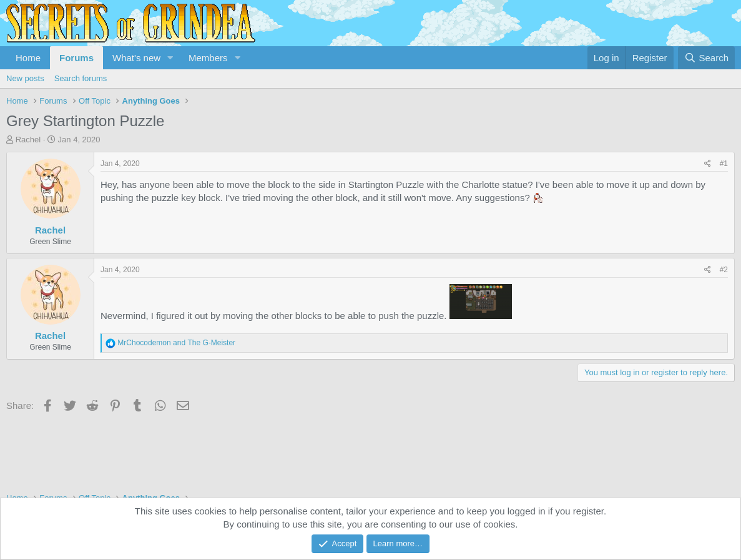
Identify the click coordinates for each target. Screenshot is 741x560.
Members (208, 58)
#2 (724, 270)
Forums (76, 58)
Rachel (28, 140)
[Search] (706, 58)
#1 (724, 164)
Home (28, 58)
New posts (25, 78)
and (176, 343)
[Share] (708, 164)
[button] (170, 58)
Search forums (81, 78)
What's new (136, 58)
